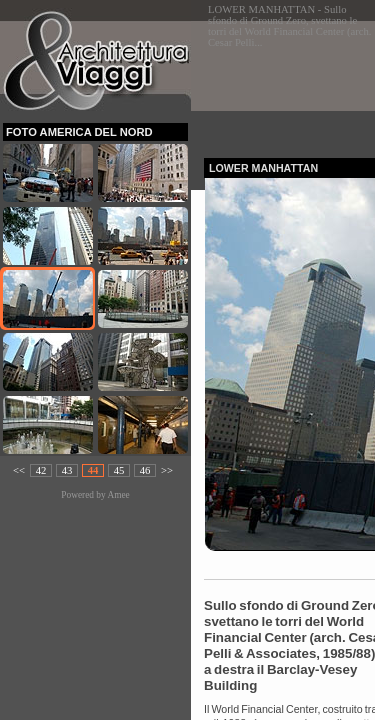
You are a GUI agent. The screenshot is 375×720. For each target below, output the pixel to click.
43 (67, 470)
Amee (118, 495)
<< (19, 470)
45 (119, 470)
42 (41, 470)
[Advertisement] (289, 83)
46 (145, 470)
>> (167, 470)
